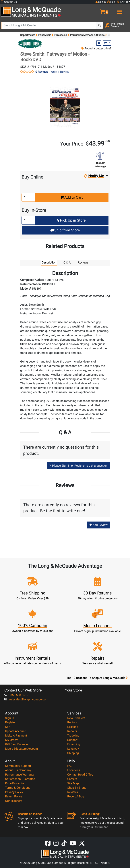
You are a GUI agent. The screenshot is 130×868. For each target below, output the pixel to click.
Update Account (15, 731)
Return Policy (14, 796)
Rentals (72, 722)
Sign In (10, 718)
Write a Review (60, 72)
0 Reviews (42, 72)
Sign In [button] (101, 2)
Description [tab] (49, 262)
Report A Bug (76, 796)
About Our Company (18, 770)
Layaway (73, 749)
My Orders (12, 740)
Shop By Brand (77, 788)
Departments (28, 35)
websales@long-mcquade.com (26, 699)
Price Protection (15, 783)
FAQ (70, 766)
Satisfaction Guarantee (20, 779)
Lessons (73, 727)
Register (10, 722)
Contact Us (9, 2)
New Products (76, 718)
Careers (72, 779)
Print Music (45, 35)
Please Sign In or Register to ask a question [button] (78, 466)
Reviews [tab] (83, 262)
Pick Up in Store (71, 220)
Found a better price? (96, 48)
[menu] (119, 10)
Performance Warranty (20, 775)
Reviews (73, 792)
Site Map (73, 783)
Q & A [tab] (67, 262)
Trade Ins (73, 736)
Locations (74, 770)
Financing (74, 744)
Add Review (99, 525)
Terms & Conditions (18, 788)
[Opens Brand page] (30, 44)
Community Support (18, 766)
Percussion (61, 35)
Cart (8, 727)
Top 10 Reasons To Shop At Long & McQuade (97, 678)
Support (72, 740)
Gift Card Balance (16, 744)
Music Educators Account (22, 749)
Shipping (73, 753)
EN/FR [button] (122, 2)
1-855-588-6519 (16, 695)
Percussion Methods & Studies (87, 35)
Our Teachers (14, 801)
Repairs (72, 731)
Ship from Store (65, 230)
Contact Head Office (80, 775)
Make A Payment (16, 736)
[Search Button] (100, 25)
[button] (97, 10)
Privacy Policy (14, 792)
